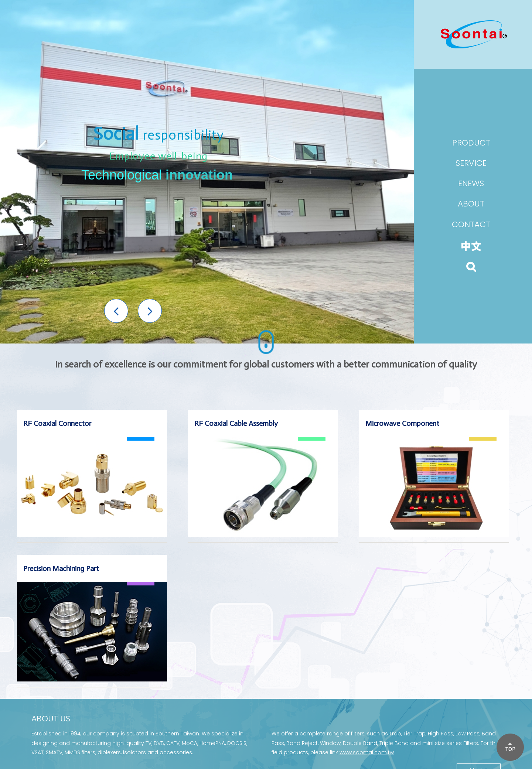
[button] (116, 311)
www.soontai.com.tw (367, 752)
